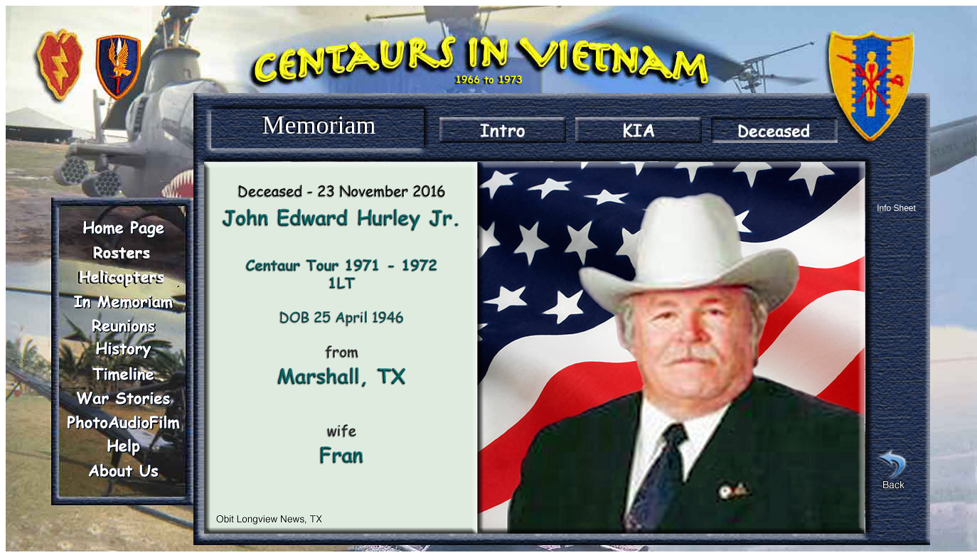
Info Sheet (896, 208)
